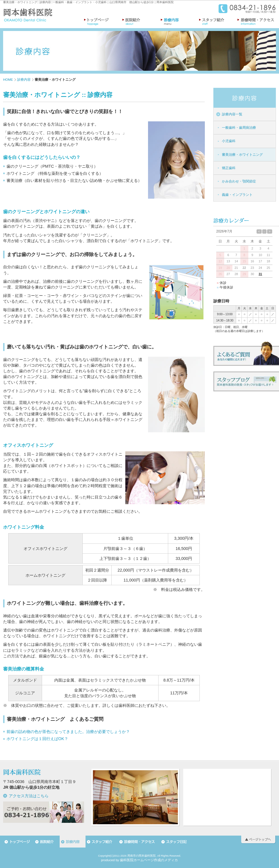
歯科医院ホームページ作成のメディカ (149, 860)
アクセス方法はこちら (29, 796)
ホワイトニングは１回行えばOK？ (37, 739)
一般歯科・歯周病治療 (239, 128)
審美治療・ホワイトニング (20, 2)
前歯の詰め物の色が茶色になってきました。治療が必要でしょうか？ (68, 732)
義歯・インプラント (237, 195)
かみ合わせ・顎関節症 (239, 181)
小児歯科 (229, 141)
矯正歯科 (229, 168)
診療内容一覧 (232, 114)
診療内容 (45, 2)
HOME (8, 80)
